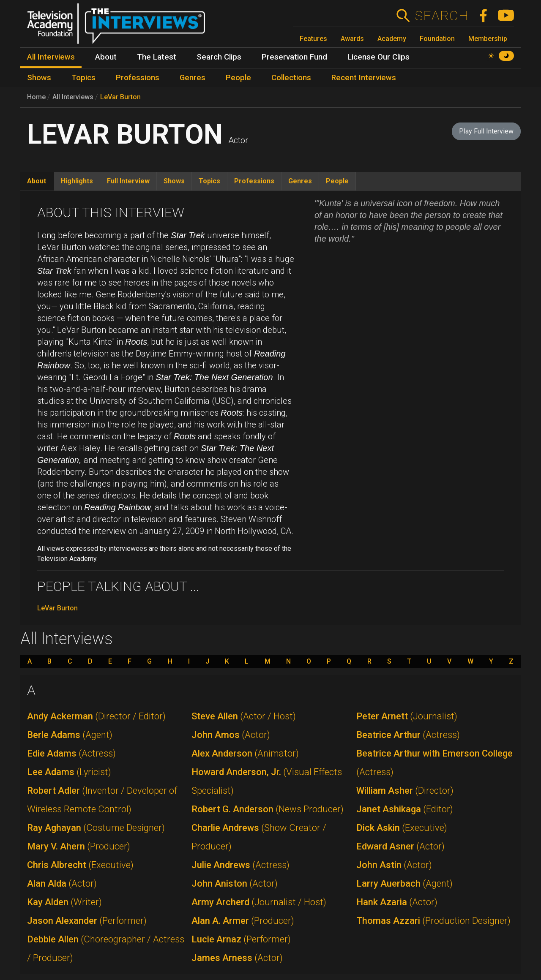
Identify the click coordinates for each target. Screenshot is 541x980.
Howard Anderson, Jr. (267, 781)
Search (441, 16)
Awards (352, 39)
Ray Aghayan (96, 828)
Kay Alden (64, 902)
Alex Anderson (245, 753)
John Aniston (235, 883)
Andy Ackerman (96, 716)
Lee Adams (69, 772)
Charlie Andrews (259, 837)
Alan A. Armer (243, 921)
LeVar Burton (120, 97)
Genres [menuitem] (193, 78)
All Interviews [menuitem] (51, 57)
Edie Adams (71, 753)
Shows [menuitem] (39, 78)
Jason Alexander (87, 921)
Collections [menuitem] (291, 78)
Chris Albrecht (80, 865)
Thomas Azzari (433, 921)
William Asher (405, 791)
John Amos (231, 735)
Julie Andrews (240, 865)
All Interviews (73, 97)
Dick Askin (402, 828)
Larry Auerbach (404, 883)
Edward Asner (400, 846)
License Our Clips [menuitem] (378, 57)
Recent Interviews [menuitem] (364, 78)
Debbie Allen (106, 949)
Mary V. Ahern (79, 846)
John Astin (394, 865)
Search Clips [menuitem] (219, 57)
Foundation (437, 39)
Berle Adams (70, 735)
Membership (488, 39)
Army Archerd (259, 902)
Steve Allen (244, 716)
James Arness (237, 958)
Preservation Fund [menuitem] (294, 57)
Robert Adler (102, 800)
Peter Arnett (407, 716)
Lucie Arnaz (241, 939)
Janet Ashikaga (405, 809)
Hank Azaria (397, 902)
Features (313, 39)
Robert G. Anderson (268, 809)
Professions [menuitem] (138, 78)
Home (36, 97)
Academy (392, 39)
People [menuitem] (238, 78)
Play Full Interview (486, 131)
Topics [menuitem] (83, 78)
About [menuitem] (106, 57)
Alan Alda (62, 883)
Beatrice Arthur (408, 735)
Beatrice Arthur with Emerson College (434, 763)
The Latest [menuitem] (157, 57)
